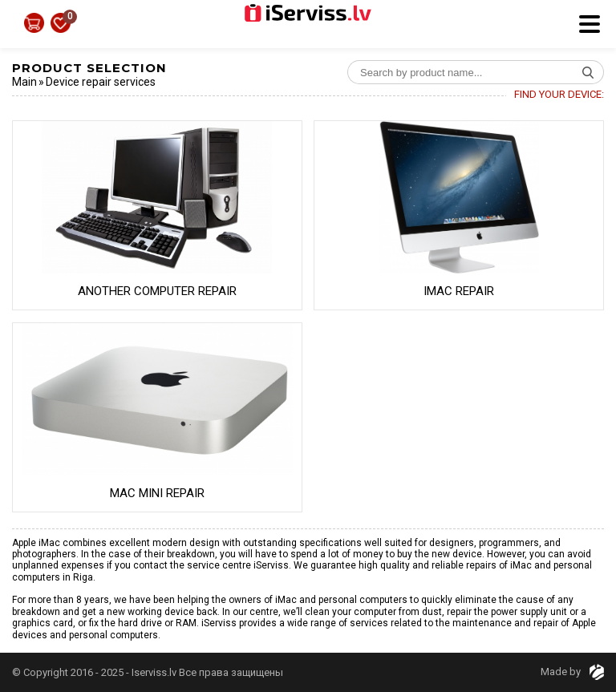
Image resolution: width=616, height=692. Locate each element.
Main (24, 82)
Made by (572, 672)
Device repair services (101, 82)
